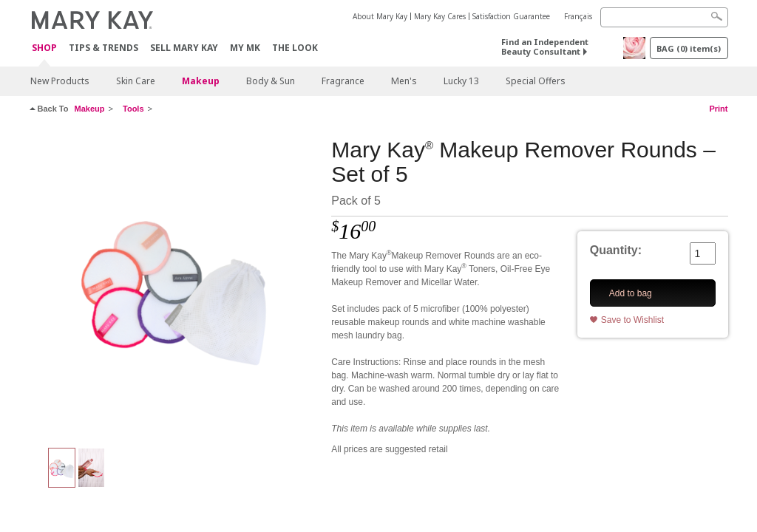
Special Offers (536, 81)
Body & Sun (271, 81)
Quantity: (616, 250)
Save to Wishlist (632, 320)
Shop (44, 48)
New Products (60, 81)
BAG (689, 48)
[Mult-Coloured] (175, 285)
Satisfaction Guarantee (511, 16)
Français (578, 16)
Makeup (201, 81)
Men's (404, 81)
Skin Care (136, 81)
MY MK (245, 48)
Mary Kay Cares (440, 16)
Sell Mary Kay (184, 48)
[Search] (664, 17)
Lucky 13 (461, 81)
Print (718, 109)
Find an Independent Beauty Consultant (545, 47)
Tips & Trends (103, 48)
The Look (295, 48)
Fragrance (343, 81)
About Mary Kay (380, 16)
